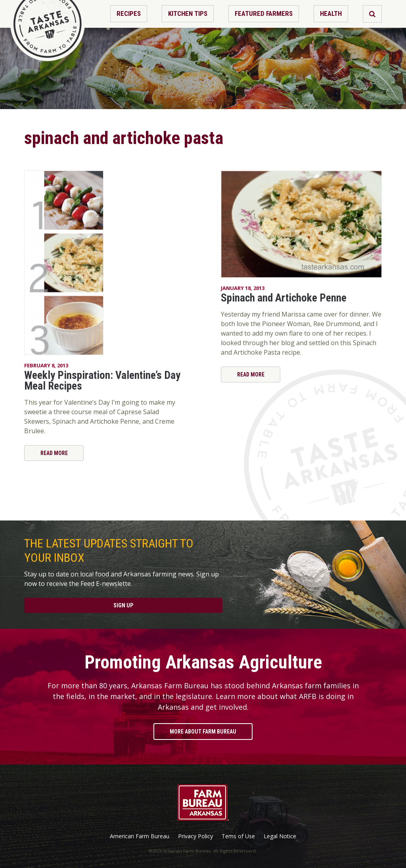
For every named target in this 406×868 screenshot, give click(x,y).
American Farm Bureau (140, 836)
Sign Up (123, 605)
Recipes (129, 13)
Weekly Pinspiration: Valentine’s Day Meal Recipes (102, 381)
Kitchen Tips (188, 13)
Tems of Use (238, 836)
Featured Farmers (264, 13)
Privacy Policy (195, 836)
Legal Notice (280, 836)
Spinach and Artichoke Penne (284, 298)
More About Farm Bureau (203, 732)
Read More (54, 453)
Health (331, 13)
